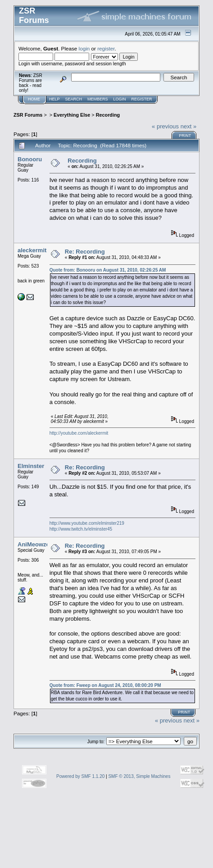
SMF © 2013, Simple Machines (139, 776)
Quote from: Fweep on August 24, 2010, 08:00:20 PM (105, 685)
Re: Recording (85, 252)
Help (54, 99)
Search (74, 99)
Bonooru (30, 159)
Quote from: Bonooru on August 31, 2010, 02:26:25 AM (108, 270)
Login (120, 99)
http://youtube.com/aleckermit (79, 433)
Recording (108, 115)
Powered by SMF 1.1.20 (80, 776)
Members (98, 99)
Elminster (31, 466)
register (106, 48)
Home (34, 99)
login (84, 48)
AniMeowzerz (36, 544)
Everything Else (72, 115)
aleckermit (32, 250)
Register (142, 99)
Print (185, 136)
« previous (165, 126)
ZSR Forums (28, 115)
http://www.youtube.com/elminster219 (87, 523)
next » (188, 126)
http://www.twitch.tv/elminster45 (81, 529)
